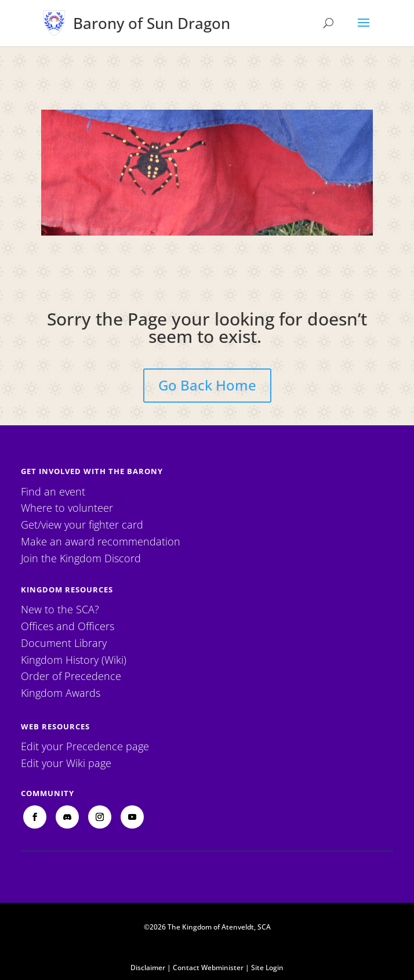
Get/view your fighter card (82, 525)
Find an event (53, 491)
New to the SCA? (60, 609)
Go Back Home (207, 385)
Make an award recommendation (101, 541)
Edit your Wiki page (66, 763)
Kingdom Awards (61, 693)
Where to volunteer (67, 508)
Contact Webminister (208, 968)
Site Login (267, 968)
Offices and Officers (68, 626)
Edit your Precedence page (85, 746)
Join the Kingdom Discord (81, 558)
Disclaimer (148, 968)
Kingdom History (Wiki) (74, 660)
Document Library (64, 643)
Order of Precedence (71, 676)
